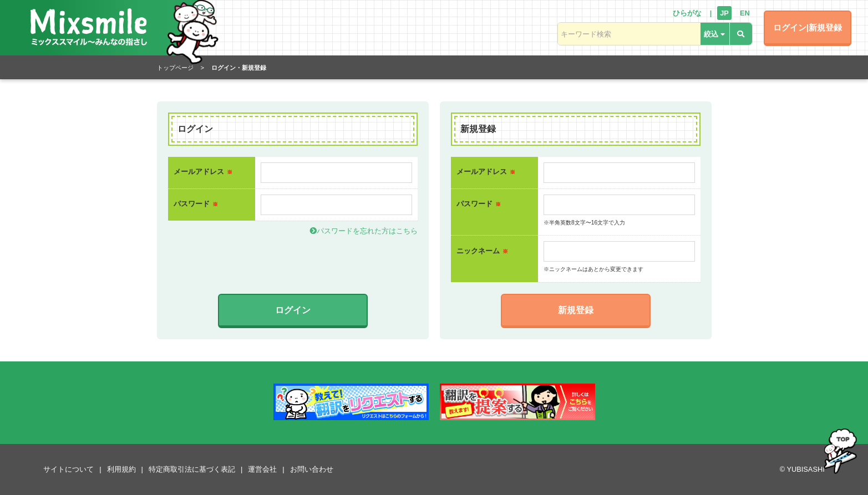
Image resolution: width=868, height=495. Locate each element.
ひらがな (687, 13)
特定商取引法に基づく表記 (192, 469)
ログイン (293, 310)
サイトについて (68, 469)
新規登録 (576, 310)
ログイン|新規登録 (808, 27)
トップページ (175, 68)
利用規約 (121, 469)
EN (745, 13)
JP (724, 13)
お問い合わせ (312, 469)
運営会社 (262, 469)
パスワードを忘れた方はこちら (364, 231)
